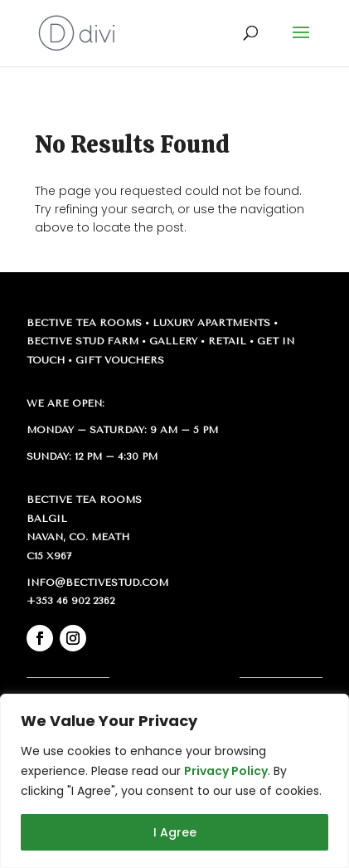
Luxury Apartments (211, 323)
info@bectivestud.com (97, 583)
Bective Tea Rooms (84, 323)
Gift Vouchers (120, 360)
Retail (227, 341)
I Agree (175, 832)
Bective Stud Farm (82, 341)
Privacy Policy (226, 771)
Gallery (173, 341)
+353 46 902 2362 (70, 601)
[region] (174, 781)
